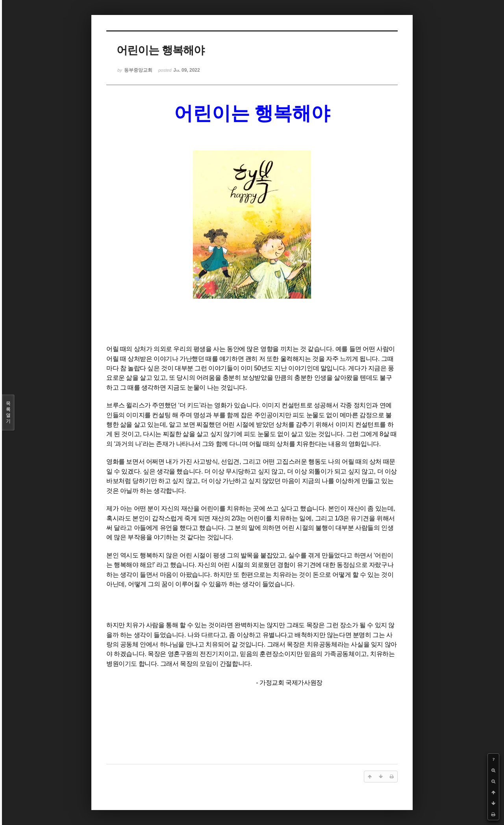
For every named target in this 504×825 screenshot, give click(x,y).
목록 (8, 412)
